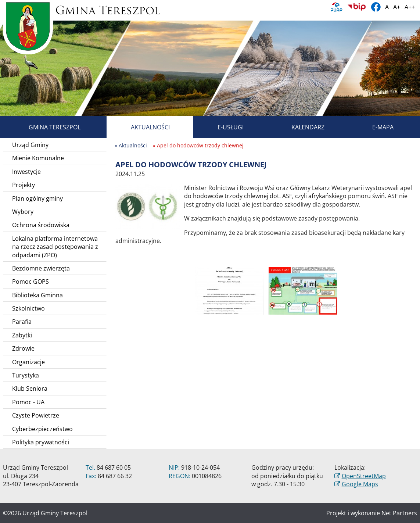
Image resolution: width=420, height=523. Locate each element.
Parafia (22, 322)
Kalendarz (299, 127)
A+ (397, 7)
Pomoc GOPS (30, 282)
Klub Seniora (30, 388)
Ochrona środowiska (41, 225)
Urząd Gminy (30, 145)
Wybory (23, 212)
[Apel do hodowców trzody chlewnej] (148, 206)
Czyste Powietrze (36, 415)
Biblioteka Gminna (37, 295)
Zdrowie (23, 348)
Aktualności (142, 127)
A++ (410, 7)
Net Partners (399, 513)
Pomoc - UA (28, 402)
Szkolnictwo (28, 308)
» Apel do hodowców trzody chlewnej (198, 145)
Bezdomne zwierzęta (41, 268)
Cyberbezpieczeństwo (42, 429)
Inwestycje (26, 172)
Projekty (24, 185)
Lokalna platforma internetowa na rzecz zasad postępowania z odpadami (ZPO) (55, 247)
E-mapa (374, 127)
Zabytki (22, 335)
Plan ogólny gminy (37, 198)
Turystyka (26, 375)
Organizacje (28, 362)
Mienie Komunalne (38, 158)
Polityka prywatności (41, 442)
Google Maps (360, 484)
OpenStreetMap (364, 476)
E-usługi (222, 127)
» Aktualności (131, 145)
